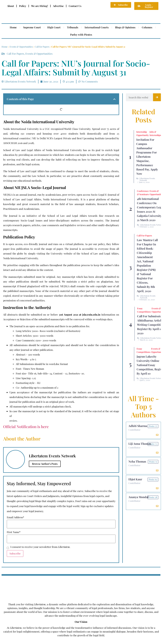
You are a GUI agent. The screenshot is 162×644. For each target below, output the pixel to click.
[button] (114, 99)
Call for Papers (42, 47)
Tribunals (73, 27)
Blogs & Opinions (125, 27)
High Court (54, 27)
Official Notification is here (26, 427)
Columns (147, 27)
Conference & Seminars (143, 193)
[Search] (157, 97)
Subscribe (15, 553)
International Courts (97, 27)
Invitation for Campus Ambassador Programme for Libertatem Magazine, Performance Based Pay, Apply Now (147, 157)
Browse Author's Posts (45, 464)
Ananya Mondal (138, 497)
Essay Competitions (144, 310)
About (11, 6)
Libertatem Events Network (147, 179)
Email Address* (15, 517)
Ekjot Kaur (135, 479)
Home (13, 27)
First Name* (14, 532)
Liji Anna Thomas (140, 444)
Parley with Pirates (81, 35)
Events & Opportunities (21, 47)
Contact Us (75, 6)
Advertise (58, 6)
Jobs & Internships (155, 133)
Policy (23, 6)
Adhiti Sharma (138, 426)
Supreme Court (32, 27)
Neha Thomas (137, 461)
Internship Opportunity (143, 133)
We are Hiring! (40, 6)
